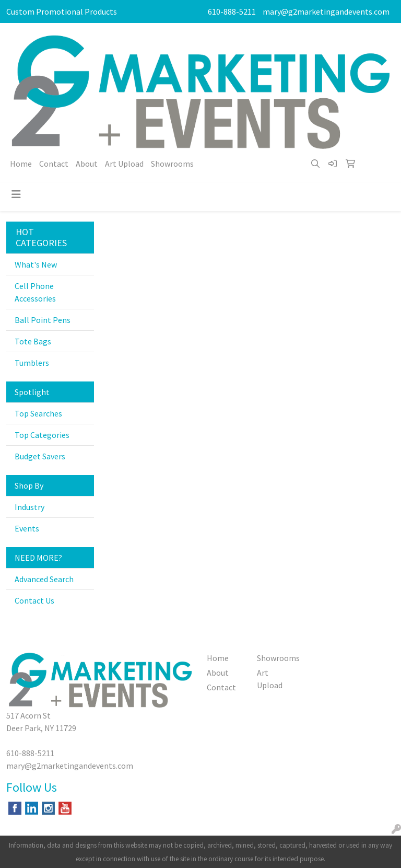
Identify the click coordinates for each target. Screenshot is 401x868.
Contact (54, 164)
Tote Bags (33, 341)
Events (27, 528)
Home (21, 164)
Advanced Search (44, 579)
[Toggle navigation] (16, 194)
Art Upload (124, 164)
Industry (30, 507)
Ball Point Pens (43, 320)
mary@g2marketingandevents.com (326, 11)
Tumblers (32, 363)
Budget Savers (40, 456)
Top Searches (38, 413)
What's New (36, 264)
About (87, 164)
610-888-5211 (232, 11)
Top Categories (42, 435)
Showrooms (172, 164)
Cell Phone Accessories (35, 292)
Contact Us (34, 600)
